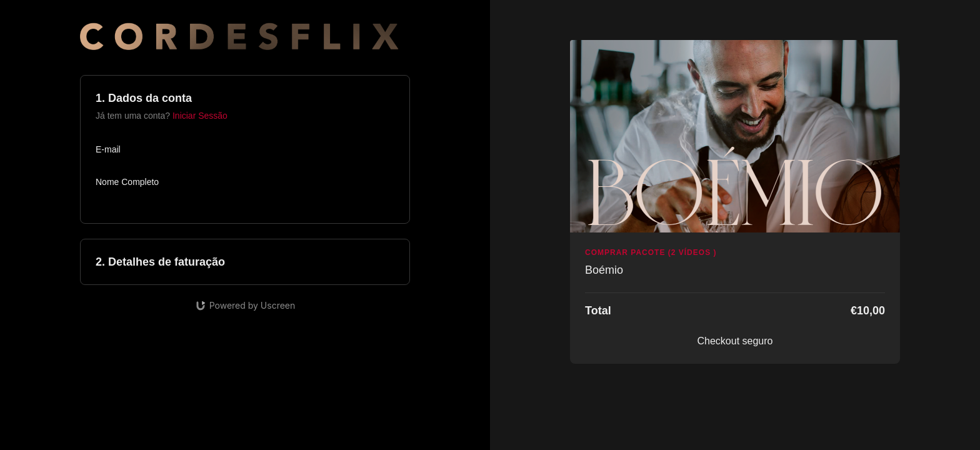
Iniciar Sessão (200, 116)
